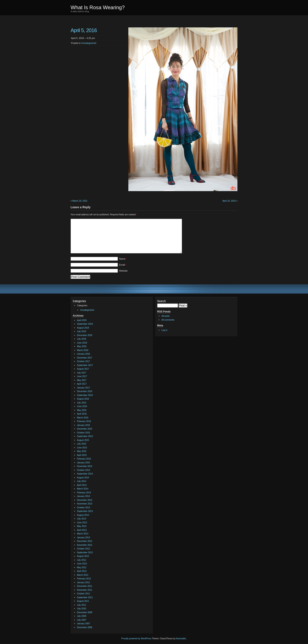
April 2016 (82, 414)
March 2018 (83, 350)
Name (123, 259)
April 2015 (82, 455)
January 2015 (84, 463)
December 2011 (85, 586)
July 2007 (82, 620)
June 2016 (82, 406)
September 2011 (85, 597)
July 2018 (82, 339)
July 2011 (82, 605)
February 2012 (84, 579)
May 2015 (82, 451)
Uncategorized (89, 43)
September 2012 (85, 553)
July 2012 (82, 560)
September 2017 (85, 365)
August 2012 (83, 556)
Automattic (181, 639)
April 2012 (82, 571)
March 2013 (83, 534)
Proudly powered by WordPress (136, 639)
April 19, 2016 (229, 201)
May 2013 (82, 526)
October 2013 (84, 508)
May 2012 (82, 567)
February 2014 (84, 493)
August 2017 (83, 369)
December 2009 (85, 612)
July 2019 (82, 331)
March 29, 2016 (80, 201)
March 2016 (83, 418)
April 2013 (82, 530)
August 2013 (83, 515)
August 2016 (83, 399)
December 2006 (85, 627)
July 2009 (82, 616)
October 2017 (84, 361)
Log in (164, 330)
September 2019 (85, 324)
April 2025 (82, 320)
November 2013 (85, 504)
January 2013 (84, 538)
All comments (168, 320)
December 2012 (85, 541)
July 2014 (82, 481)
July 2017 (82, 373)
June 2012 (82, 564)
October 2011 (84, 594)
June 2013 (82, 523)
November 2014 (85, 466)
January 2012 (84, 582)
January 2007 (84, 624)
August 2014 (83, 478)
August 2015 (83, 440)
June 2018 (82, 343)
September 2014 (85, 474)
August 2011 (83, 601)
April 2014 (82, 485)
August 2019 (83, 328)
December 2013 (85, 500)
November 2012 (85, 545)
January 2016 (84, 425)
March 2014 (83, 489)
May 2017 (82, 380)
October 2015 (84, 433)
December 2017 (85, 358)
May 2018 (82, 346)
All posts (166, 316)
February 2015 (84, 459)
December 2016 (85, 391)
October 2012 (84, 549)
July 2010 (82, 609)
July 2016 (82, 403)
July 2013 (82, 519)
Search (161, 301)
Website (123, 271)
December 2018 (85, 335)
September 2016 (85, 395)
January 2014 (84, 496)
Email (123, 265)
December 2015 (85, 429)
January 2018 (84, 354)
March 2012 (83, 575)
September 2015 (85, 436)
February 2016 (84, 421)
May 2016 (82, 410)
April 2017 (82, 384)
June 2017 (82, 376)
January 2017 (84, 388)
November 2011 (85, 590)
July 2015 (82, 444)
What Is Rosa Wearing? (98, 7)
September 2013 (85, 511)
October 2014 (84, 470)
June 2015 (82, 448)
